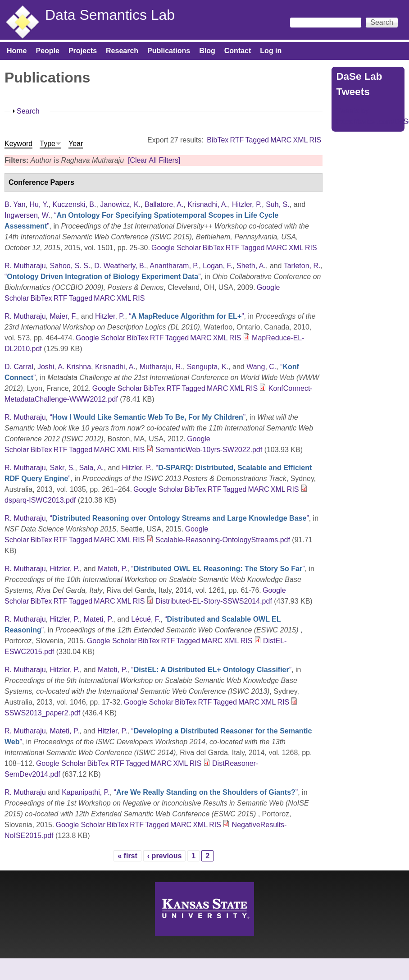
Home (17, 51)
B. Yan (15, 204)
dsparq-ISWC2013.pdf (40, 500)
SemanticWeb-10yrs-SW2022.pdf (209, 450)
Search (28, 111)
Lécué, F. (146, 619)
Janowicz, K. (120, 204)
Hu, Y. (39, 204)
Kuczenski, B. (74, 204)
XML (300, 140)
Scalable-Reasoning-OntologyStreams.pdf (223, 540)
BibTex (218, 140)
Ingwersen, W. (27, 215)
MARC (281, 140)
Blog (207, 51)
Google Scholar (176, 248)
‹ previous (164, 856)
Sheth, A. (251, 266)
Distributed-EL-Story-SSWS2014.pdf (214, 601)
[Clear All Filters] (154, 160)
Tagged (257, 140)
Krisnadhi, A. (208, 204)
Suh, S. (277, 204)
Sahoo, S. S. (70, 266)
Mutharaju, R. (161, 367)
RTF (237, 140)
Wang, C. (261, 367)
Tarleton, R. (302, 266)
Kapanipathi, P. (86, 792)
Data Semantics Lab (110, 15)
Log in (271, 51)
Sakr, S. (62, 468)
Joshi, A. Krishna (64, 367)
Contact (238, 51)
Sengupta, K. (208, 367)
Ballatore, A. (164, 204)
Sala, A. (91, 468)
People (47, 51)
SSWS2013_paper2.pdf (42, 713)
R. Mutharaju (25, 266)
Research (122, 51)
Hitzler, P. (247, 204)
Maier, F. (63, 316)
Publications (169, 51)
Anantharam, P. (174, 266)
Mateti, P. (113, 569)
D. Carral (19, 367)
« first (127, 856)
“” (103, 277)
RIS (316, 140)
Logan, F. (218, 266)
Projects (83, 51)
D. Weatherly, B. (120, 266)
